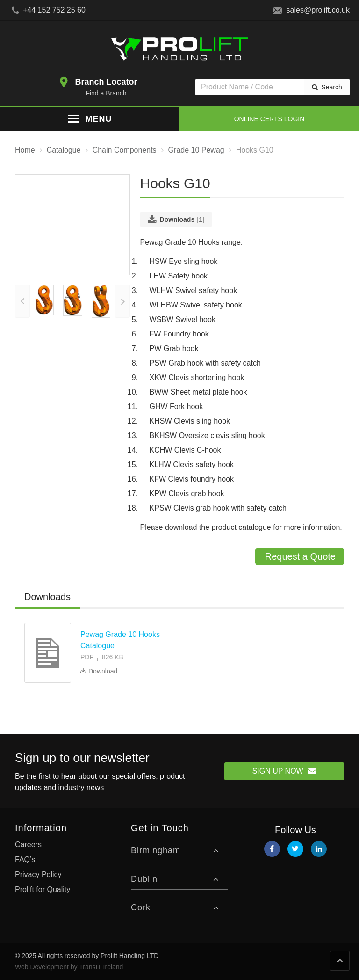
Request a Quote (300, 556)
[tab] (47, 597)
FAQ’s (25, 859)
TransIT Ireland (101, 967)
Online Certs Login (269, 119)
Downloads (47, 597)
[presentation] (22, 315)
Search (331, 87)
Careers (28, 845)
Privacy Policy (38, 874)
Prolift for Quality (43, 889)
